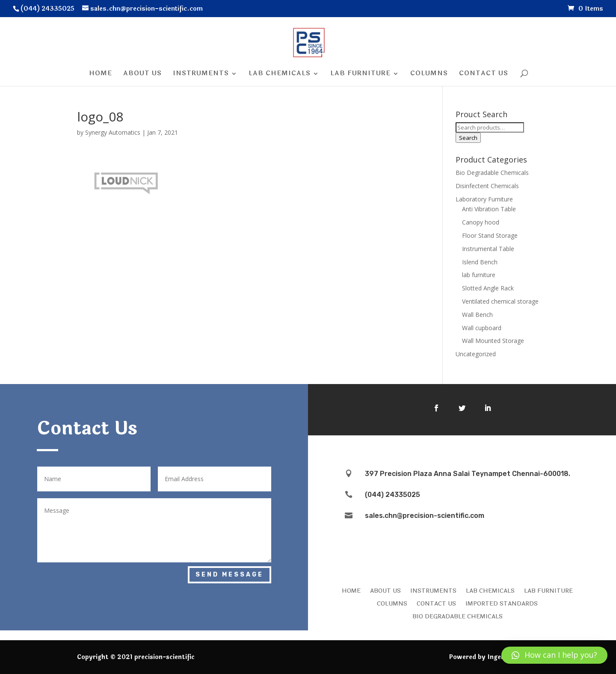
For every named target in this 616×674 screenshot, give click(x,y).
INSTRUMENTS (433, 590)
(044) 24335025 (392, 495)
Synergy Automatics (113, 132)
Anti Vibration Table (489, 209)
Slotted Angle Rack (488, 288)
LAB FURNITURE (548, 590)
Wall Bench (477, 315)
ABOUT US (385, 590)
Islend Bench (480, 262)
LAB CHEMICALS (490, 590)
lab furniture (479, 275)
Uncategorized (476, 354)
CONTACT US (436, 603)
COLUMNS (392, 603)
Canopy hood (481, 222)
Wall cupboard (482, 328)
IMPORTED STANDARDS (502, 603)
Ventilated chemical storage (500, 301)
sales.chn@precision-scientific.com (425, 516)
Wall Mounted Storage (493, 341)
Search (468, 138)
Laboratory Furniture (484, 199)
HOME (351, 590)
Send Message (230, 575)
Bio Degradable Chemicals (492, 173)
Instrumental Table (488, 249)
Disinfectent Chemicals (487, 186)
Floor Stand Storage (490, 235)
